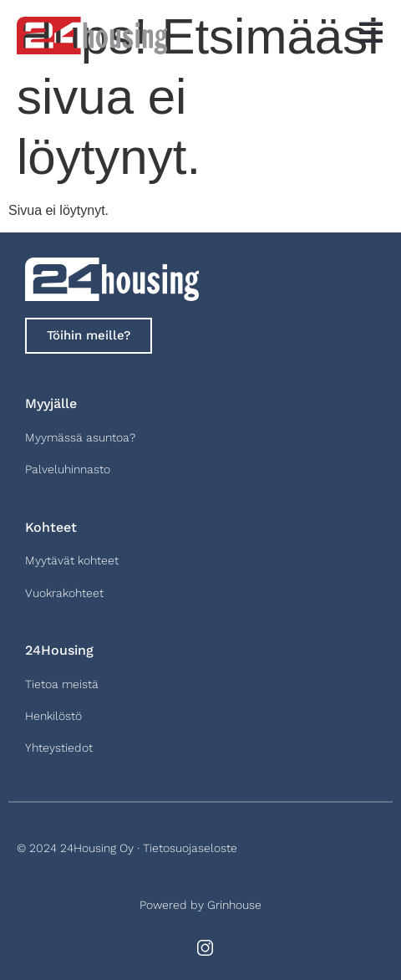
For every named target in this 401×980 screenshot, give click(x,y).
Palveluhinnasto (68, 469)
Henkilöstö (53, 716)
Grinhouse (234, 905)
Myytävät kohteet (72, 560)
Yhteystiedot (59, 748)
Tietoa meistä (62, 684)
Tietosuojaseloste (190, 848)
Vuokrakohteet (64, 593)
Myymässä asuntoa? (80, 437)
